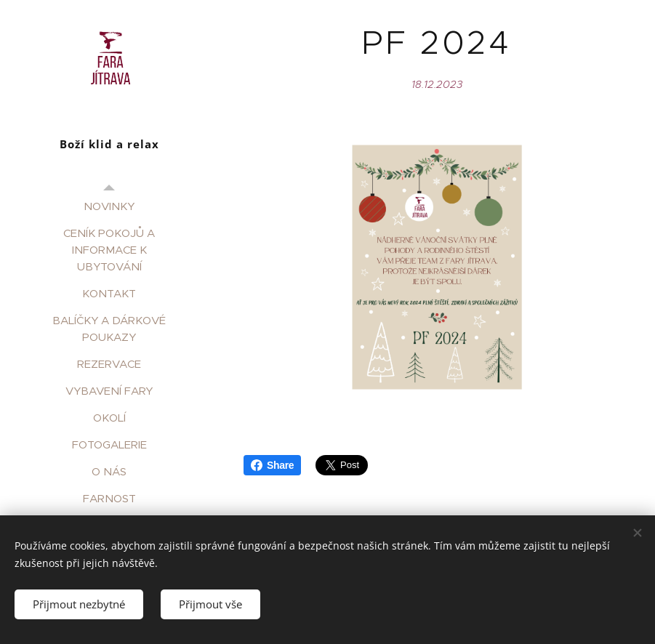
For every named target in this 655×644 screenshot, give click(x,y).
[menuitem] (109, 206)
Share (272, 465)
